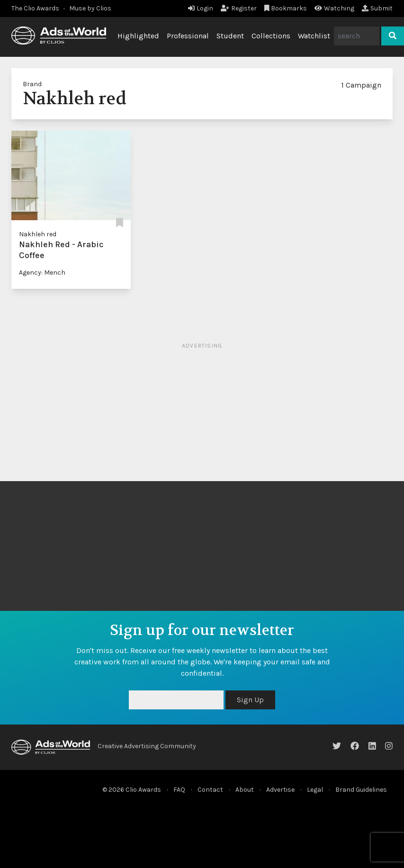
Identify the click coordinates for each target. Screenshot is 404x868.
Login (201, 8)
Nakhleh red (38, 234)
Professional (188, 36)
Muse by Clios (90, 8)
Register (239, 8)
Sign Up (250, 700)
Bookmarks (286, 8)
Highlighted (138, 36)
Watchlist (314, 36)
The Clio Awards (35, 8)
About (245, 790)
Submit (377, 8)
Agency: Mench (42, 273)
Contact (210, 790)
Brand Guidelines (361, 790)
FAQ (179, 790)
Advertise (280, 790)
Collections (271, 36)
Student (230, 36)
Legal (315, 790)
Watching (334, 8)
